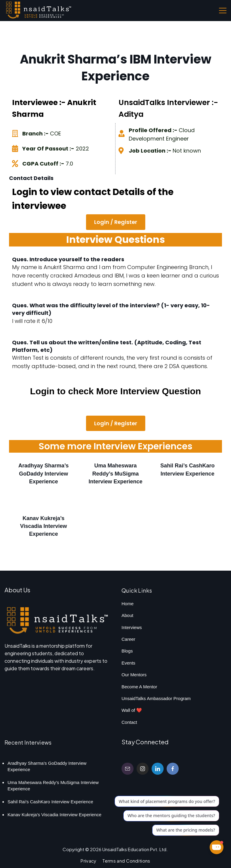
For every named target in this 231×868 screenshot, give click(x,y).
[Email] (128, 769)
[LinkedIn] (158, 769)
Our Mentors (134, 675)
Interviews (132, 627)
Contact (129, 722)
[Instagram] (143, 769)
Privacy (88, 861)
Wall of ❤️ (132, 710)
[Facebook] (173, 769)
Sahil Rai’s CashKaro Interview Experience (50, 802)
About (127, 615)
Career (128, 639)
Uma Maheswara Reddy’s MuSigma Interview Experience (115, 473)
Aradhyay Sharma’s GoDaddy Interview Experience (43, 473)
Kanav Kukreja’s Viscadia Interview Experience (44, 526)
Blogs (127, 651)
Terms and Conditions (126, 861)
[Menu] (223, 11)
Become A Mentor (139, 687)
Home (128, 604)
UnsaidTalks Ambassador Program (156, 698)
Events (128, 663)
